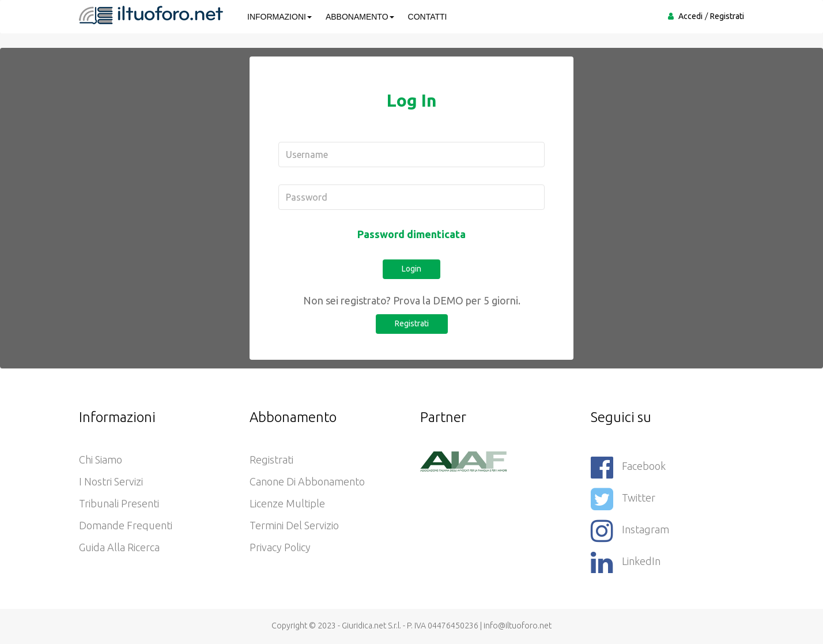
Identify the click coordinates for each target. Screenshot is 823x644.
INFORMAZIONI (280, 17)
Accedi (690, 16)
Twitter (623, 499)
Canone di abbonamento (307, 481)
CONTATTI (428, 17)
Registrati (727, 16)
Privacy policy (280, 547)
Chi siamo (101, 460)
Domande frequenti (126, 525)
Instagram (630, 531)
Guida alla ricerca (119, 547)
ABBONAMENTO (360, 17)
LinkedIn (626, 562)
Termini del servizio (294, 525)
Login (411, 269)
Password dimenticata (411, 234)
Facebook (628, 467)
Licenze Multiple (287, 503)
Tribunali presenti (119, 503)
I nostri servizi (111, 481)
